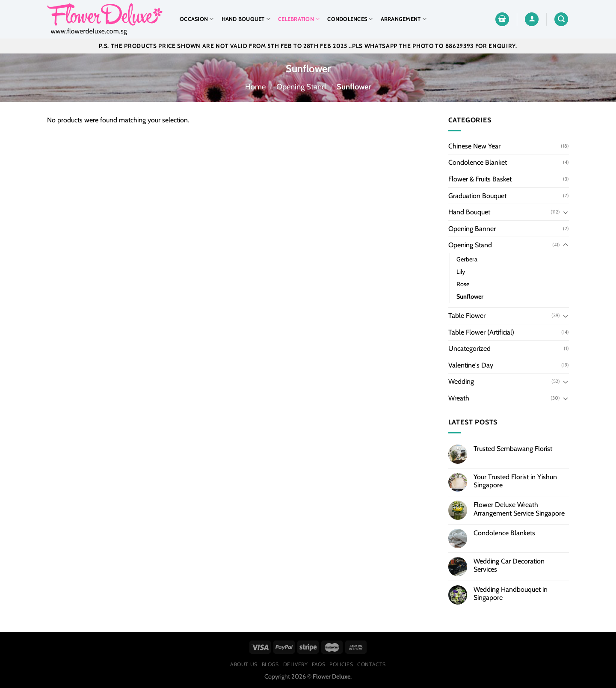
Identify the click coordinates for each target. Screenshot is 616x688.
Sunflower (470, 297)
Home (255, 87)
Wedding (461, 381)
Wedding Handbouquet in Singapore (511, 593)
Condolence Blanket (478, 162)
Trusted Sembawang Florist (513, 449)
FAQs (318, 664)
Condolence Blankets (504, 533)
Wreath (459, 398)
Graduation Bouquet (477, 196)
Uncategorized (469, 348)
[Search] (561, 19)
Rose (463, 284)
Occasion (197, 19)
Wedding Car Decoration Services (509, 565)
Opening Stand (301, 87)
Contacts (372, 664)
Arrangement (404, 19)
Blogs (270, 664)
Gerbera (467, 259)
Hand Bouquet (246, 19)
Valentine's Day (471, 365)
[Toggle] (566, 212)
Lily (461, 272)
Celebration (299, 19)
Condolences (350, 19)
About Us (244, 664)
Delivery (296, 664)
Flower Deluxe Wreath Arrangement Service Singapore (519, 509)
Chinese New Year (474, 146)
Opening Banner (472, 229)
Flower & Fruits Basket (480, 179)
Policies (341, 664)
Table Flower (467, 316)
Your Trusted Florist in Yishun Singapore (515, 481)
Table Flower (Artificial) (481, 332)
